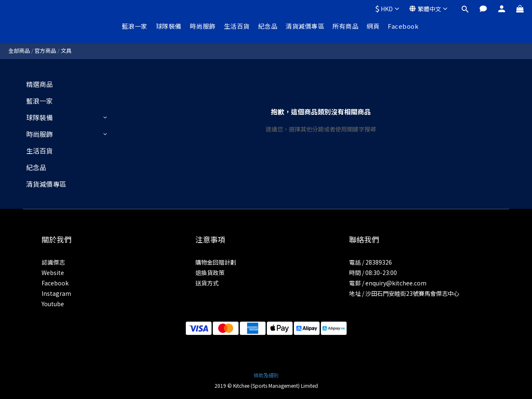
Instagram (56, 293)
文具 (66, 51)
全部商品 (19, 51)
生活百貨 (237, 26)
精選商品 (39, 84)
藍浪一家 (135, 26)
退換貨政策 (210, 273)
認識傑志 (53, 262)
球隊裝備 (169, 26)
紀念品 (268, 26)
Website (53, 273)
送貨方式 (207, 283)
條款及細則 (266, 375)
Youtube (53, 304)
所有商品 (345, 26)
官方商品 (45, 51)
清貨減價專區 (305, 26)
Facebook (403, 26)
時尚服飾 (203, 26)
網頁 (373, 26)
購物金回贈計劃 (216, 262)
